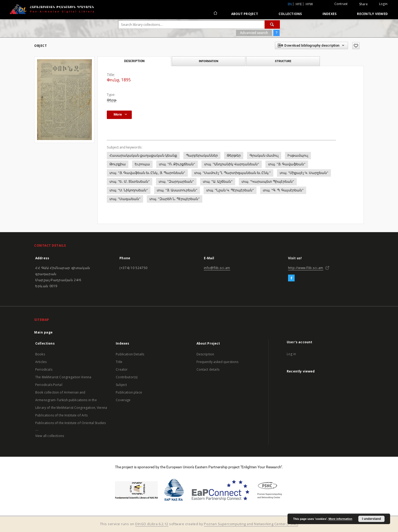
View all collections (50, 436)
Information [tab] (209, 61)
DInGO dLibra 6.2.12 (152, 524)
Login (383, 4)
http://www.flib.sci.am (306, 268)
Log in (291, 354)
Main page (44, 332)
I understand (371, 519)
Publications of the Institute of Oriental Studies (70, 423)
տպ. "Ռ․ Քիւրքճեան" (177, 164)
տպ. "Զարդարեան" (176, 182)
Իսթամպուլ (298, 155)
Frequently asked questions (218, 362)
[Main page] (215, 14)
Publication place (129, 392)
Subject (121, 385)
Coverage (123, 400)
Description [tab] (134, 61)
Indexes (330, 14)
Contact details (208, 369)
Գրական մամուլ (264, 155)
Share (363, 4)
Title (119, 362)
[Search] (272, 24)
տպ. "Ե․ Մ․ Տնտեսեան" (130, 182)
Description (205, 354)
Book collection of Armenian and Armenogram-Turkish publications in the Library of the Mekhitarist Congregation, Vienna (71, 400)
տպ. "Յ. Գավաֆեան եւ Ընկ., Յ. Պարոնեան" (147, 173)
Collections (290, 14)
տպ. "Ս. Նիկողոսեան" (129, 190)
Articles (41, 362)
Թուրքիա (118, 164)
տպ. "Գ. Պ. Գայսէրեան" (283, 190)
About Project (245, 14)
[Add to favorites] (356, 46)
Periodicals (44, 369)
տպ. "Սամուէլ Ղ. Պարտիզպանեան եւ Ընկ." (232, 173)
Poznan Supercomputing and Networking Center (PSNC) (251, 524)
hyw (309, 4)
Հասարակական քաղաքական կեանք (143, 155)
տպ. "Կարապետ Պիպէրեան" (268, 182)
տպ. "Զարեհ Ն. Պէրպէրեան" (175, 199)
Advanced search (254, 33)
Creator (122, 369)
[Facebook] (291, 278)
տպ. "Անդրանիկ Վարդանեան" (232, 164)
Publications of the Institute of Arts (62, 415)
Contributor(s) (127, 377)
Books (40, 354)
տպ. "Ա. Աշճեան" (218, 182)
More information (340, 519)
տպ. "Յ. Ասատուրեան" (177, 190)
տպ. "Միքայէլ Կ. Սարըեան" (304, 173)
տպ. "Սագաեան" (125, 199)
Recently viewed (372, 14)
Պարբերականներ (202, 155)
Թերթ (112, 100)
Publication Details (130, 354)
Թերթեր (234, 155)
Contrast (341, 4)
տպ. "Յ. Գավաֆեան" (287, 164)
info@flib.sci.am (217, 268)
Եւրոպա (142, 164)
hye (299, 4)
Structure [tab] (283, 61)
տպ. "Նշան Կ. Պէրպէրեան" (230, 190)
